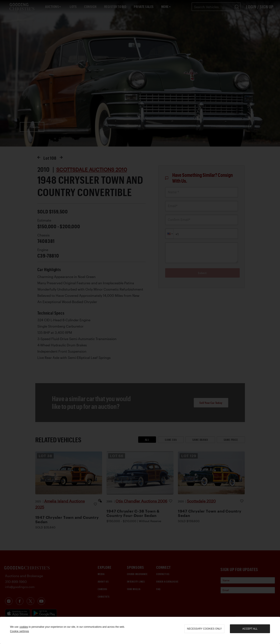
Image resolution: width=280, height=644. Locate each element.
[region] (140, 630)
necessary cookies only (205, 629)
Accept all (250, 629)
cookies (24, 627)
